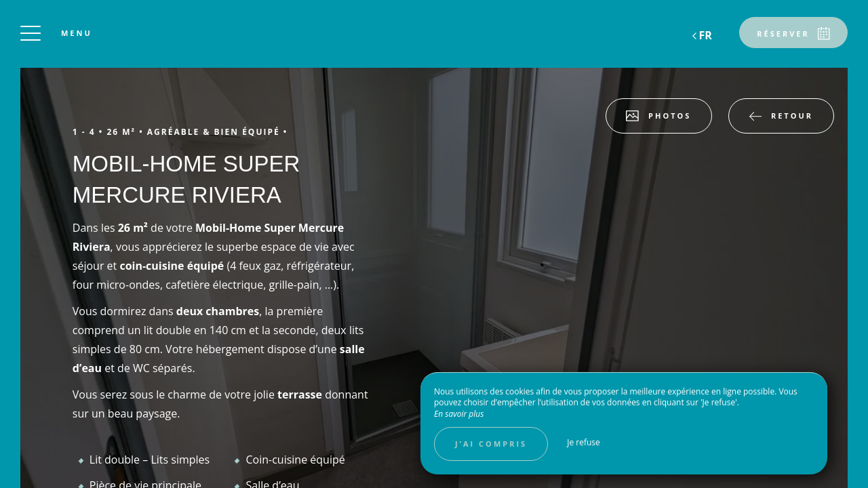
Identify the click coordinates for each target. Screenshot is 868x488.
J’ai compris (491, 444)
